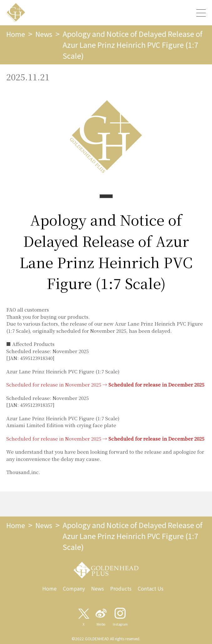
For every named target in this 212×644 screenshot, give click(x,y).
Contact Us (151, 588)
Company (74, 588)
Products (121, 588)
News (47, 34)
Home (17, 34)
